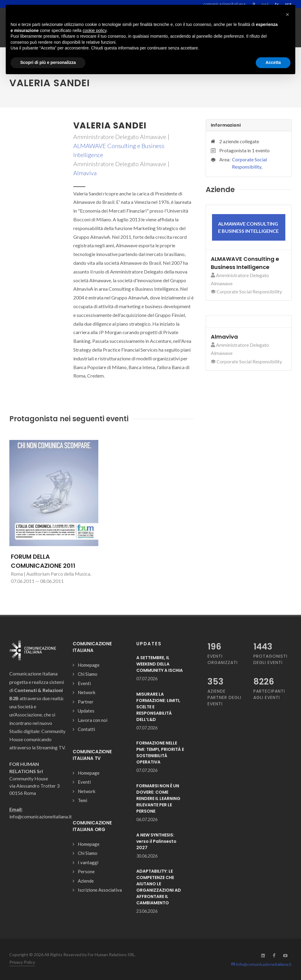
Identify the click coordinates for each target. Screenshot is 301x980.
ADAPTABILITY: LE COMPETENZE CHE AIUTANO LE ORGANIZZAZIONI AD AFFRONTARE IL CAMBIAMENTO (159, 887)
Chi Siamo (88, 674)
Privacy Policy (22, 962)
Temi (82, 800)
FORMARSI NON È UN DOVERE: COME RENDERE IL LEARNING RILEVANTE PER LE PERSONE (158, 798)
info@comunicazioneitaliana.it (261, 964)
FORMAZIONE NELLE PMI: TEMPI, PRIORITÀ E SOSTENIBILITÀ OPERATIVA (160, 752)
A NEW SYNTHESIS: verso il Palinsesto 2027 (156, 841)
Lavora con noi (93, 720)
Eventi (84, 683)
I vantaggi (88, 862)
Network (87, 692)
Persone (86, 871)
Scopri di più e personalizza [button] (48, 62)
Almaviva (85, 173)
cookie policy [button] (95, 30)
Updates (86, 711)
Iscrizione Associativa (100, 890)
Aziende (86, 881)
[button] (287, 14)
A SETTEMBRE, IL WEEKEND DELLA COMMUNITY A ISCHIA (160, 664)
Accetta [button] (273, 62)
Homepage (89, 665)
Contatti (86, 729)
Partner (86, 702)
